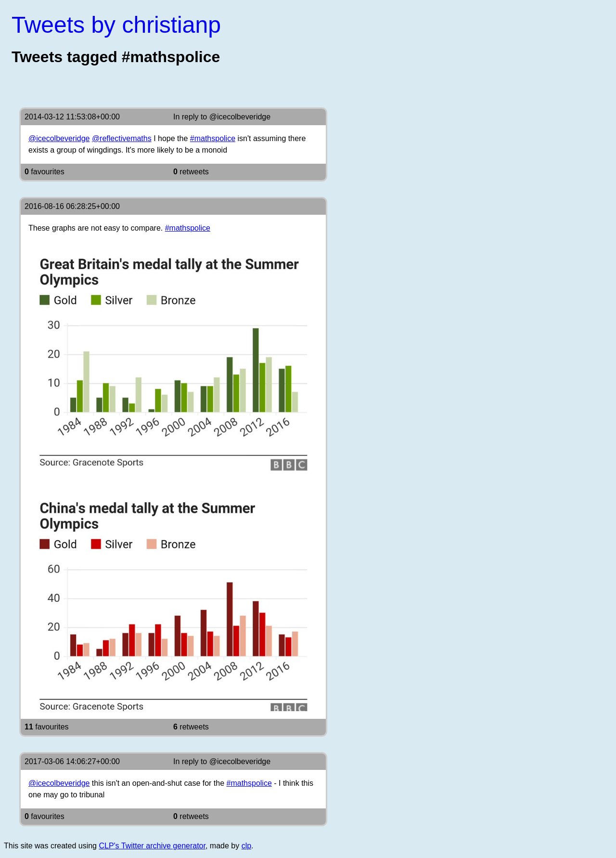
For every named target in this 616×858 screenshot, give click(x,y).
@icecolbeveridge (240, 117)
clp (246, 846)
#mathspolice (213, 138)
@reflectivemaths (122, 138)
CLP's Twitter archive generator (152, 846)
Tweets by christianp (116, 25)
